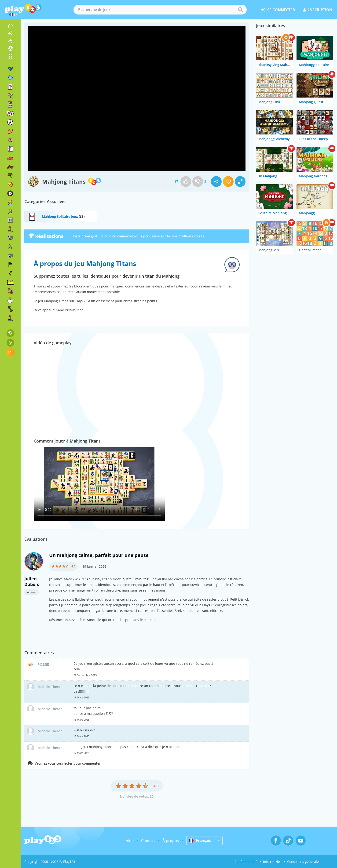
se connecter (278, 10)
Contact (148, 841)
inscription (318, 10)
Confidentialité (246, 862)
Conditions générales (304, 862)
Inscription (81, 236)
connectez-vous (130, 236)
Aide (130, 841)
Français (200, 840)
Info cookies (272, 862)
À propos (171, 841)
